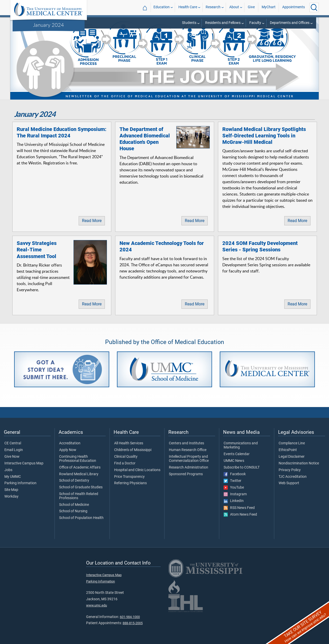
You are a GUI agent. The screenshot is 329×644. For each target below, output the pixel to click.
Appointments (294, 7)
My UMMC (13, 477)
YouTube (234, 488)
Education (162, 7)
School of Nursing (73, 511)
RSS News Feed (239, 508)
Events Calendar (237, 454)
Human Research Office (188, 450)
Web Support (289, 483)
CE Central (13, 443)
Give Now (12, 457)
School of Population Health (81, 518)
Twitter (232, 481)
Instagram (235, 494)
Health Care (188, 7)
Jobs (8, 470)
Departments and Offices (290, 23)
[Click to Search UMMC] (314, 7)
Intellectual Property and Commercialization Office (189, 459)
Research (213, 7)
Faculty (255, 23)
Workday (11, 497)
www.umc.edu (97, 605)
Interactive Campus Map (24, 463)
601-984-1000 (130, 617)
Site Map (11, 490)
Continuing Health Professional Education (78, 459)
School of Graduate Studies (81, 487)
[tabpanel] (164, 58)
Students (189, 23)
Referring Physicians (130, 483)
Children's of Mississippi (133, 450)
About (234, 7)
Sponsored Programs (186, 474)
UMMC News (234, 461)
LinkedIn (234, 501)
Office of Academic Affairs (80, 467)
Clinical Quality (126, 457)
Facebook (235, 474)
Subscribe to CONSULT (242, 467)
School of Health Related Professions (79, 496)
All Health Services (129, 443)
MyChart (269, 7)
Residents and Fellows (223, 23)
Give (251, 7)
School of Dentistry (74, 481)
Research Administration (189, 467)
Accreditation (70, 443)
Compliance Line (292, 443)
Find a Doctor (125, 463)
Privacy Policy (290, 470)
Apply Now (68, 450)
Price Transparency (129, 477)
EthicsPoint (288, 450)
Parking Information (20, 483)
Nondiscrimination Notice (299, 463)
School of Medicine (74, 505)
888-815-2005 (133, 623)
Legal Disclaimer (292, 457)
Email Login (14, 450)
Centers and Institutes (186, 443)
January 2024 (49, 25)
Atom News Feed (240, 515)
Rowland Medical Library (79, 474)
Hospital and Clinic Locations (137, 470)
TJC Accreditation (293, 477)
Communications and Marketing (241, 445)
